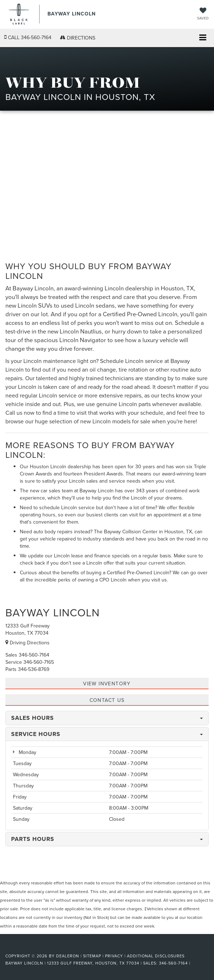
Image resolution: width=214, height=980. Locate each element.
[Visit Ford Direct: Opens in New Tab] (194, 963)
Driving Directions (28, 643)
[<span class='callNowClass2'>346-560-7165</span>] (39, 662)
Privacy (114, 956)
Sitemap (92, 956)
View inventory (107, 684)
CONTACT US (107, 700)
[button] (28, 38)
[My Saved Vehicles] (203, 14)
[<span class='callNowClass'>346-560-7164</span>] (34, 655)
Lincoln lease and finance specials (92, 556)
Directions (78, 38)
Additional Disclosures (156, 956)
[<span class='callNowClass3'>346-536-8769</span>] (34, 669)
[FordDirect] (24, 948)
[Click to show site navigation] (203, 38)
